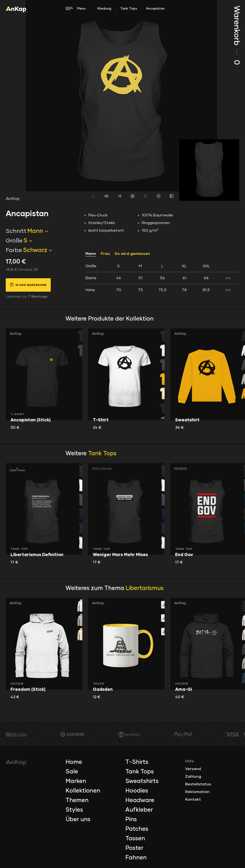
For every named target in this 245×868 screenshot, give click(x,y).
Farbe (14, 250)
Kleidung (104, 9)
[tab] (162, 278)
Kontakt (193, 799)
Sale (72, 772)
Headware (140, 800)
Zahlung (193, 777)
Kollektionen (83, 791)
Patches (137, 829)
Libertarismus (145, 588)
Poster (134, 848)
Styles (74, 810)
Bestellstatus (198, 784)
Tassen (135, 839)
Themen (77, 800)
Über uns (78, 820)
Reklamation (197, 792)
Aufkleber (139, 810)
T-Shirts (137, 762)
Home (74, 762)
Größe (14, 241)
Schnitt (16, 231)
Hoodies (137, 791)
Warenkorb (236, 35)
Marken (76, 781)
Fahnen (136, 858)
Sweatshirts (142, 781)
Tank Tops (129, 9)
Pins (131, 820)
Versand (193, 769)
